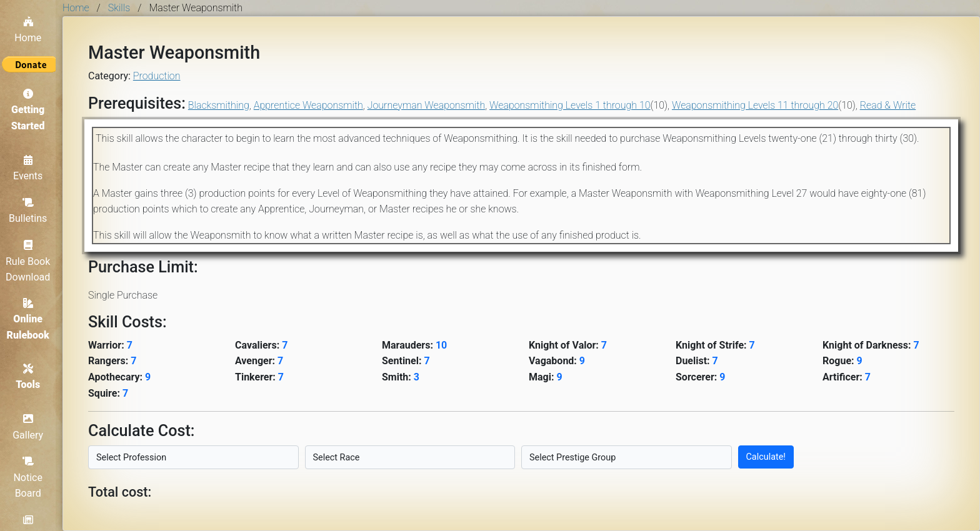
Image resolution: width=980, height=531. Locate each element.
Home (31, 26)
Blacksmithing (219, 105)
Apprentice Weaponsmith (308, 105)
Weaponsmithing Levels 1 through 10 (570, 105)
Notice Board (32, 477)
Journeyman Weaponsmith (427, 105)
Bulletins (31, 208)
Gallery (32, 427)
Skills (119, 8)
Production (157, 76)
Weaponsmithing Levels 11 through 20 (755, 105)
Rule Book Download (31, 258)
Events (31, 166)
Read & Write (888, 105)
